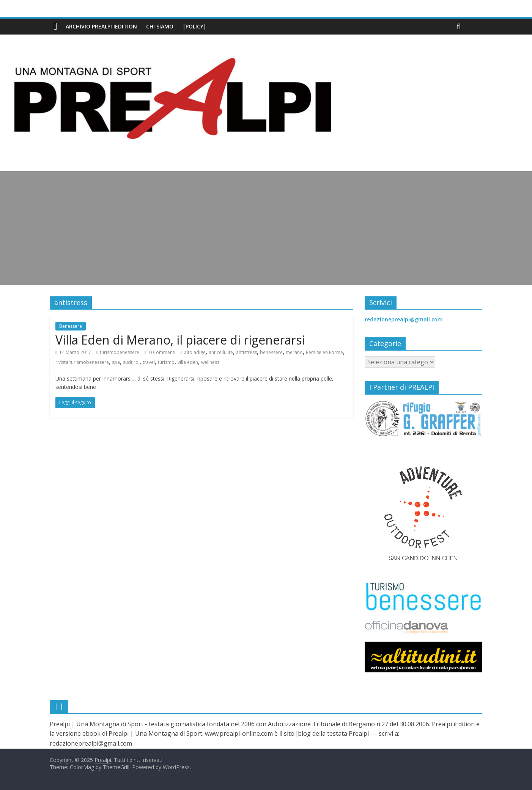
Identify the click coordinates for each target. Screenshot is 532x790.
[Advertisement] (266, 228)
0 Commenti (160, 352)
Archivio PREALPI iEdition (101, 26)
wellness (210, 362)
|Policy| (194, 26)
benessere (271, 352)
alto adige (195, 352)
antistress (246, 352)
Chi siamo (160, 26)
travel (149, 362)
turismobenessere (120, 352)
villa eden (188, 362)
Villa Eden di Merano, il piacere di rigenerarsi (180, 340)
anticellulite (221, 352)
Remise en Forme (324, 352)
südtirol (131, 362)
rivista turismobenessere (82, 362)
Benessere (71, 326)
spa (116, 362)
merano (294, 352)
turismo (166, 362)
